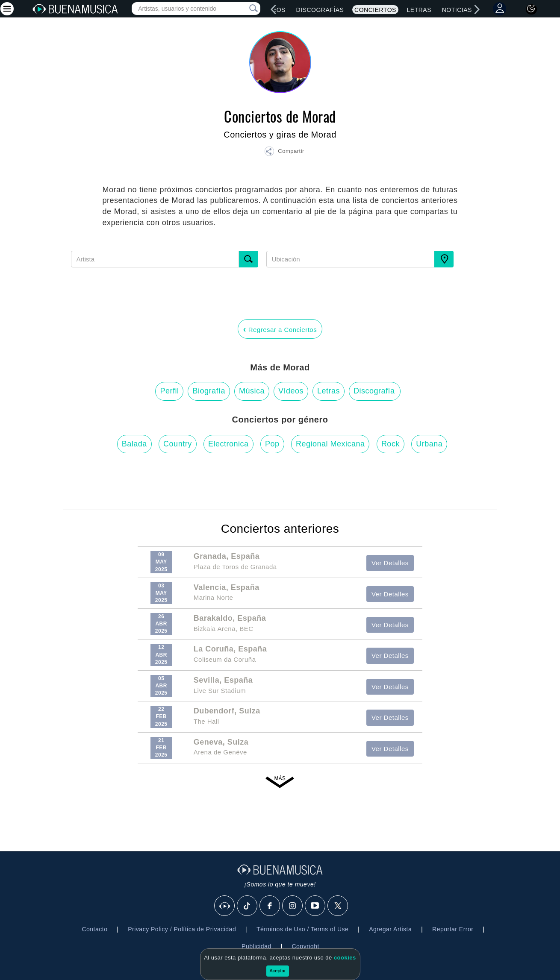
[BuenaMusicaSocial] (225, 906)
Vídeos (291, 391)
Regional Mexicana (330, 444)
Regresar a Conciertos (280, 329)
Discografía (374, 391)
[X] (338, 906)
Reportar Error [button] (453, 929)
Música (252, 391)
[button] (284, 153)
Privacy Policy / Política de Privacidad (182, 929)
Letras (419, 10)
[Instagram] (293, 906)
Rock (391, 444)
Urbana (429, 444)
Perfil (169, 391)
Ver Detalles (390, 563)
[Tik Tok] (248, 906)
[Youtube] (315, 906)
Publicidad (256, 946)
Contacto (94, 929)
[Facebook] (270, 906)
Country (178, 444)
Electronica (228, 444)
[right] (477, 9)
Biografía (209, 391)
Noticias (457, 10)
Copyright (305, 946)
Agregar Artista (390, 929)
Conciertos (375, 10)
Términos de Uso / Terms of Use (302, 929)
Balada (134, 444)
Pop (272, 444)
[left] (274, 9)
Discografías (320, 10)
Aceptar (278, 971)
